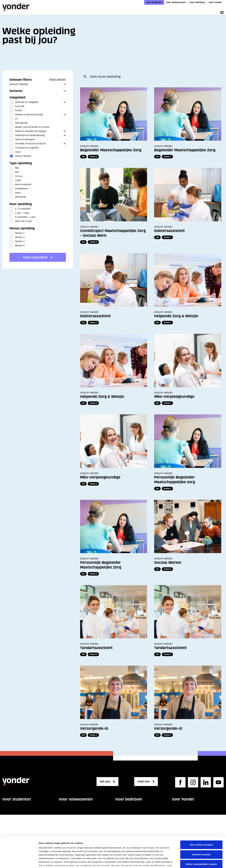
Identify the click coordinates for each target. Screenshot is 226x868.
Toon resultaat (35, 257)
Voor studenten (154, 2)
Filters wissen (58, 79)
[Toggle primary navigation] (221, 12)
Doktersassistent (169, 231)
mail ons (145, 782)
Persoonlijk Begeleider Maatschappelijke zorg (175, 480)
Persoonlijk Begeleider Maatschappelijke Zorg (101, 565)
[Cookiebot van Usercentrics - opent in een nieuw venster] (19, 862)
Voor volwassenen (176, 2)
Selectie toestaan (201, 825)
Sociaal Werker (168, 563)
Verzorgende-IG (94, 728)
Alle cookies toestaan (201, 815)
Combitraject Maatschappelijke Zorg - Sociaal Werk (113, 233)
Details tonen (46, 862)
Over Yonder (215, 2)
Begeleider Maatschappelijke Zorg (111, 150)
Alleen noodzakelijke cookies (201, 834)
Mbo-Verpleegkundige (174, 397)
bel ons (106, 782)
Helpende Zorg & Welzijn (176, 316)
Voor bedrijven (197, 2)
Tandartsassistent (96, 648)
